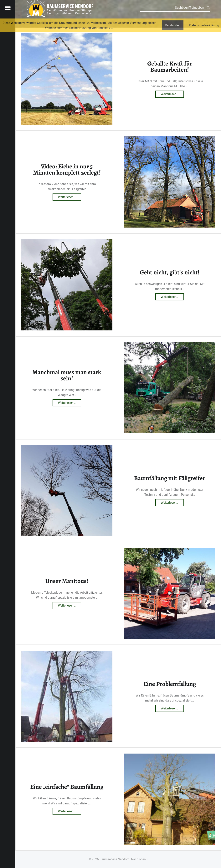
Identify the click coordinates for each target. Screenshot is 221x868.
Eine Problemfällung (170, 684)
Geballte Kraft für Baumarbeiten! (170, 66)
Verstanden (173, 25)
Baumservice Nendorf (114, 859)
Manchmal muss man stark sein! (67, 375)
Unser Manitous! (67, 581)
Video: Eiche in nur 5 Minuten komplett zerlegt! (67, 169)
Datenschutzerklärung (204, 25)
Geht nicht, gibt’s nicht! (170, 272)
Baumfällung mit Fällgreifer (170, 478)
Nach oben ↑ (140, 859)
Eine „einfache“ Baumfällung (67, 787)
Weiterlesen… (172, 93)
